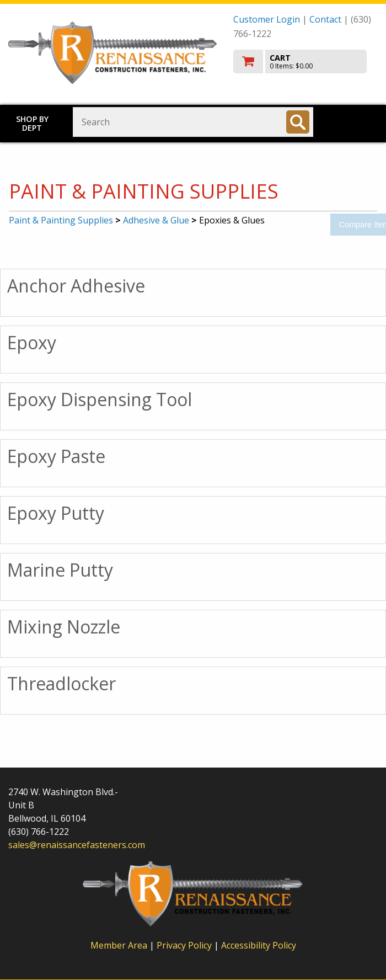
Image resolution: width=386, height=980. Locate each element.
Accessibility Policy (259, 945)
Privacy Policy (185, 945)
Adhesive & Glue (156, 220)
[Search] (298, 122)
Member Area (119, 945)
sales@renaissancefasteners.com (77, 845)
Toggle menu (356, 122)
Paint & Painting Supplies (61, 220)
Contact (325, 19)
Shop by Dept (32, 123)
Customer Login (267, 19)
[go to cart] (305, 62)
